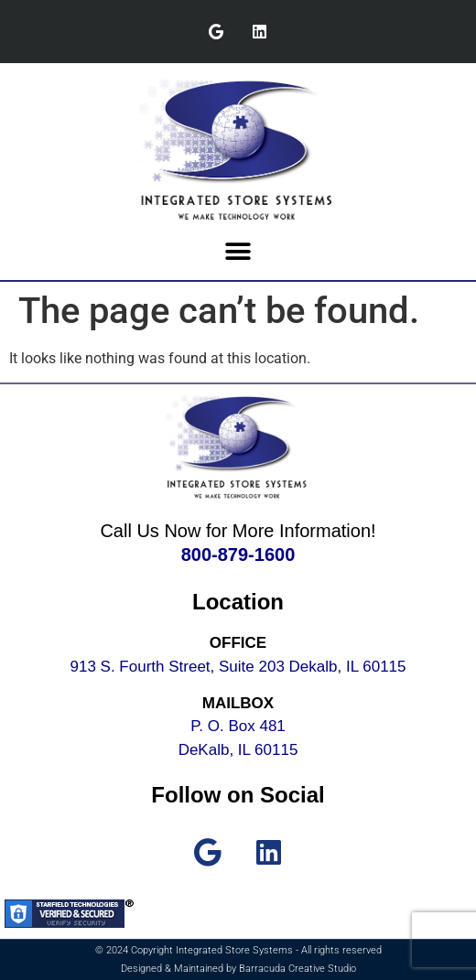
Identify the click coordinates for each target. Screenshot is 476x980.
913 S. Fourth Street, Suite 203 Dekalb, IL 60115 (238, 667)
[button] (238, 252)
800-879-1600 (238, 555)
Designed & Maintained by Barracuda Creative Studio (238, 969)
